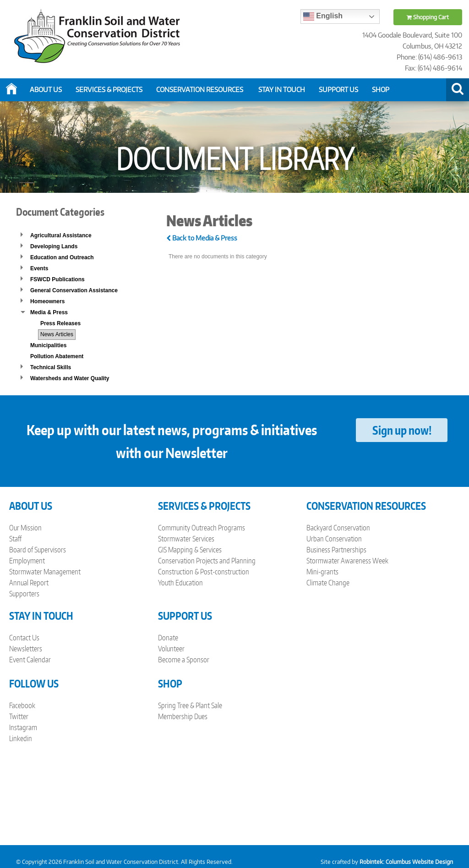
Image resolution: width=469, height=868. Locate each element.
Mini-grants (322, 572)
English (323, 16)
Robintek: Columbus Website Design (406, 862)
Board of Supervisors (38, 550)
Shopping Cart (428, 17)
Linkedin (21, 738)
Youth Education (180, 583)
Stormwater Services (186, 539)
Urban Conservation (334, 539)
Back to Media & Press (202, 238)
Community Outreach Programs (202, 528)
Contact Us (24, 638)
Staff (15, 539)
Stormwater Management (45, 572)
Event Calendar (30, 660)
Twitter (19, 716)
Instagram (23, 727)
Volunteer (171, 649)
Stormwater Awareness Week (347, 561)
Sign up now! (402, 430)
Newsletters (26, 649)
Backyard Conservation (338, 528)
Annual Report (29, 583)
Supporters (24, 594)
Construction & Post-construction (204, 572)
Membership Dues (183, 716)
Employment (27, 561)
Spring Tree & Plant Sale (190, 705)
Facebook (22, 705)
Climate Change (328, 583)
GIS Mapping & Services (190, 550)
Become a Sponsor (184, 660)
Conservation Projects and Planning (207, 561)
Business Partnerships (336, 550)
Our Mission (25, 528)
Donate (168, 638)
